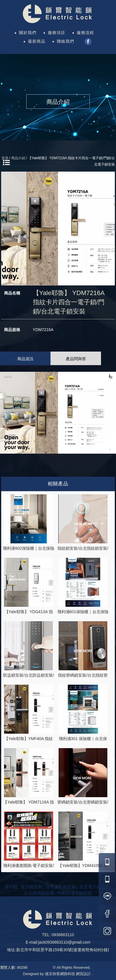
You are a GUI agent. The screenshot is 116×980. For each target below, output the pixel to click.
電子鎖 (11, 887)
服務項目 (57, 33)
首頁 (5, 158)
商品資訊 (25, 359)
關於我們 (28, 33)
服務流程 (85, 33)
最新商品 (37, 41)
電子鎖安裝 (31, 887)
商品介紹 (18, 158)
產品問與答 (76, 359)
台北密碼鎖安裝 (39, 893)
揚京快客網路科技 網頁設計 (68, 974)
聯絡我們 (66, 41)
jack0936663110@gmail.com (64, 942)
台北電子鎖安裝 (61, 887)
